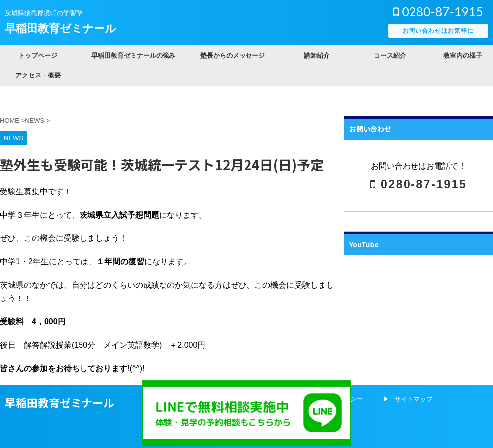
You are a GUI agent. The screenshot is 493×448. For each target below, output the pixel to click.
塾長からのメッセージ (233, 55)
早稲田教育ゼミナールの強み (133, 55)
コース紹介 (390, 55)
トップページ (38, 55)
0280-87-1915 (438, 11)
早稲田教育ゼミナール (61, 29)
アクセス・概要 (38, 75)
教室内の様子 (463, 55)
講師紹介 (317, 55)
